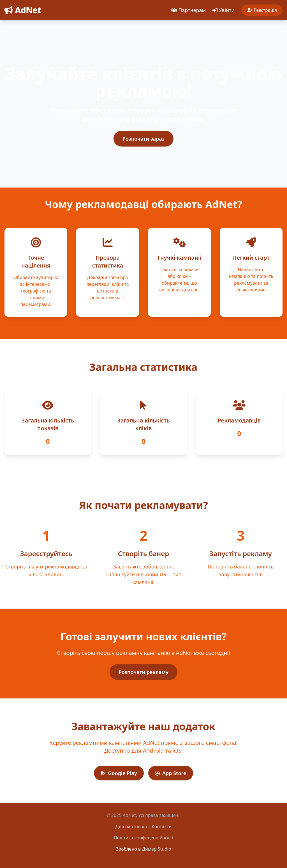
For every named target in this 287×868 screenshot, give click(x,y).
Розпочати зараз (143, 139)
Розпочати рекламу (143, 672)
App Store (171, 773)
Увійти (223, 10)
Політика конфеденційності (143, 838)
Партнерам (188, 10)
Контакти (162, 826)
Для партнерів (131, 826)
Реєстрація (262, 10)
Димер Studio (157, 849)
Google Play (119, 773)
